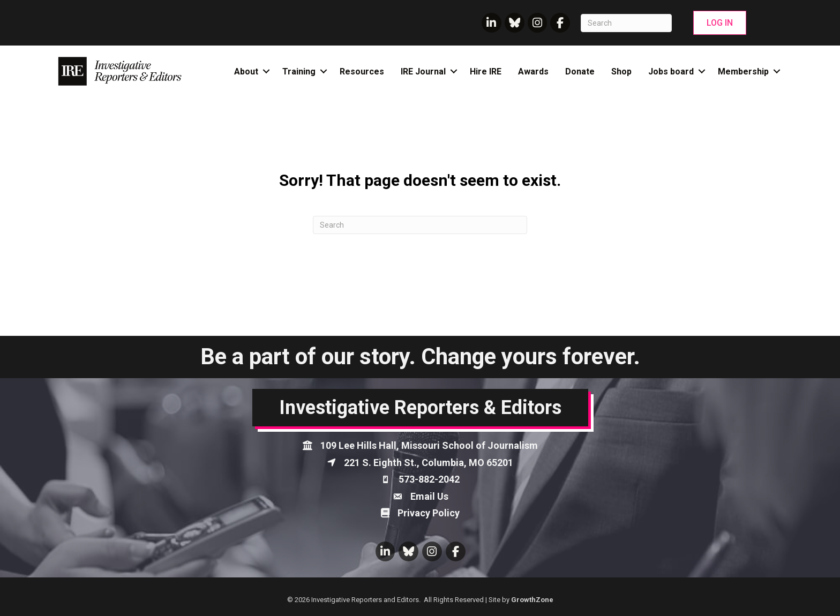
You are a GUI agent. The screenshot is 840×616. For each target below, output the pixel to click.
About (246, 72)
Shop (621, 72)
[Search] (626, 23)
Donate (580, 72)
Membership (743, 72)
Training (299, 72)
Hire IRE (486, 72)
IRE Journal (423, 72)
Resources (362, 72)
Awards (533, 72)
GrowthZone (532, 600)
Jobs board (671, 72)
